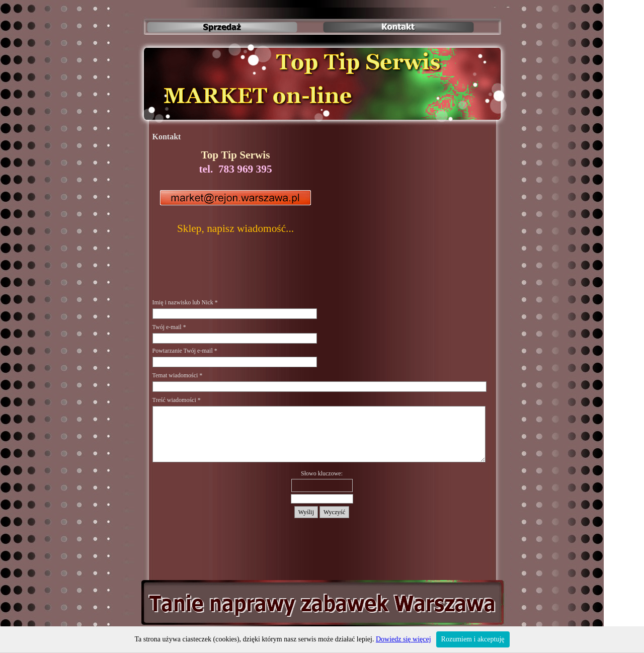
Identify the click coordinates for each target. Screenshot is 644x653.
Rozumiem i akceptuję (473, 639)
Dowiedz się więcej (404, 639)
